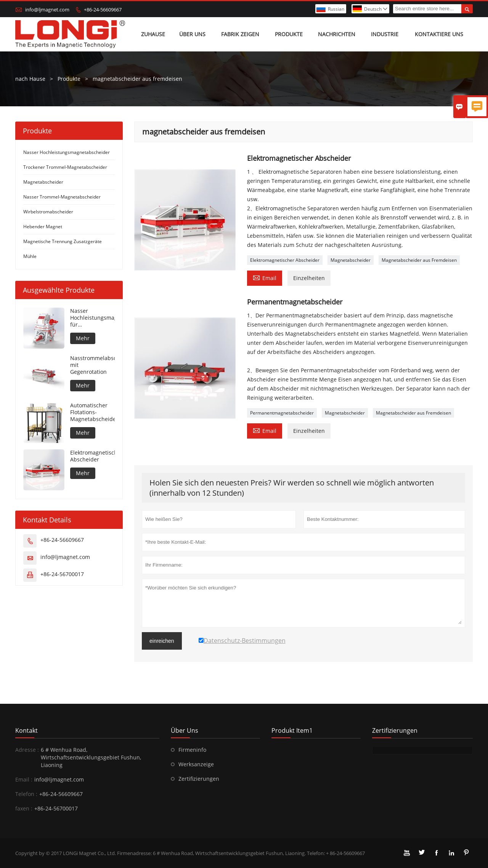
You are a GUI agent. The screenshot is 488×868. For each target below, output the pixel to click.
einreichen (162, 641)
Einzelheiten (309, 278)
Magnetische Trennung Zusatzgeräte (63, 241)
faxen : (24, 808)
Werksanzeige (196, 764)
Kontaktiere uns (439, 34)
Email (265, 277)
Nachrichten (337, 34)
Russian (336, 9)
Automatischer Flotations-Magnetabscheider (92, 412)
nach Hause (30, 79)
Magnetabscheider (351, 260)
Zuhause (153, 34)
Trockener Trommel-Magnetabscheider (65, 167)
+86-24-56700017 (62, 574)
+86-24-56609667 (103, 10)
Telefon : (26, 794)
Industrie (385, 34)
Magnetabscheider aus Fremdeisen (419, 260)
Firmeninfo (192, 750)
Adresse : (27, 750)
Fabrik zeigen (240, 34)
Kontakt (26, 730)
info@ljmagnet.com (47, 10)
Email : (24, 779)
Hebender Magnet (43, 227)
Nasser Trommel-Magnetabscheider (62, 197)
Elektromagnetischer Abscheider (285, 260)
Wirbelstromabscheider (48, 212)
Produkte (289, 34)
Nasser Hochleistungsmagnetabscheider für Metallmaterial (92, 318)
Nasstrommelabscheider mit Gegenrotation (92, 365)
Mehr (83, 338)
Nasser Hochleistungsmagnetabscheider (67, 152)
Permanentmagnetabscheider (282, 413)
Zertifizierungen (199, 779)
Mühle (30, 256)
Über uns (192, 34)
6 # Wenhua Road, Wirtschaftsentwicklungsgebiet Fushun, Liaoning (91, 757)
